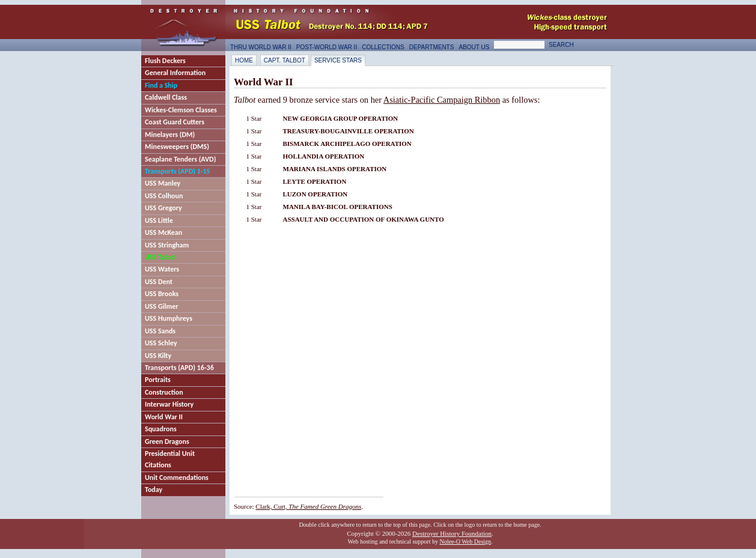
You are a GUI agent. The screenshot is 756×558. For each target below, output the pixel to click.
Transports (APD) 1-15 (178, 171)
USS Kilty (158, 356)
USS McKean (163, 232)
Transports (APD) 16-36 (179, 368)
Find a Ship (161, 85)
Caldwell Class (166, 97)
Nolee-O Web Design (465, 541)
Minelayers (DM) (170, 135)
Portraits (158, 380)
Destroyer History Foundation (452, 533)
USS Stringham (167, 245)
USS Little (159, 220)
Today (154, 490)
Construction (164, 392)
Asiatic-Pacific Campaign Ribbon (442, 100)
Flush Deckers (165, 61)
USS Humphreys (169, 318)
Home (244, 60)
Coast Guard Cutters (175, 122)
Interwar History (169, 404)
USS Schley (161, 343)
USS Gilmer (162, 306)
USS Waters (162, 269)
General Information (175, 73)
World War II (164, 417)
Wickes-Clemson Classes (181, 110)
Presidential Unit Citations (170, 459)
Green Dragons (167, 441)
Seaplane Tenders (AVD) (180, 159)
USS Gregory (163, 208)
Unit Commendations (177, 478)
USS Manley (163, 183)
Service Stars (338, 60)
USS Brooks (162, 294)
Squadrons (161, 429)
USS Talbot (161, 257)
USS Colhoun (164, 196)
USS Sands (160, 331)
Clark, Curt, (308, 506)
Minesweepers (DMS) (177, 147)
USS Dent (159, 282)
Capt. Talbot (285, 60)
